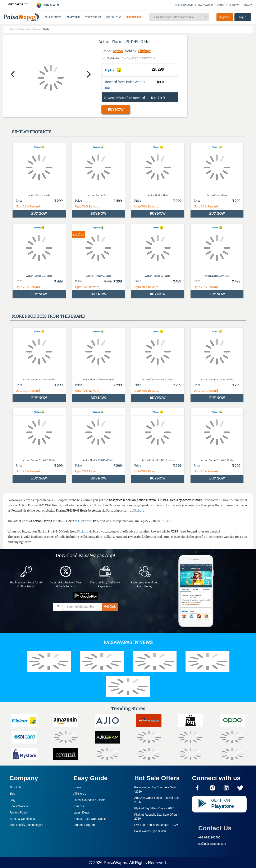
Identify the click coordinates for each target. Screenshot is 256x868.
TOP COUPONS (114, 17)
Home (77, 787)
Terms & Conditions (22, 819)
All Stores (80, 794)
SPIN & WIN (47, 5)
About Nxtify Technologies (26, 825)
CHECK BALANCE (184, 5)
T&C (107, 88)
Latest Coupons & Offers (89, 800)
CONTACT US (224, 5)
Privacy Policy (19, 812)
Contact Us (215, 828)
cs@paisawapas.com (212, 844)
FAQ (12, 800)
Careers (79, 806)
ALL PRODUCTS (53, 17)
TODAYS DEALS (93, 17)
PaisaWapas (115, 863)
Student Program (84, 825)
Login (243, 17)
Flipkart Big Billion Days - (154, 808)
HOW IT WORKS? (205, 5)
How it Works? (19, 806)
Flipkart (144, 51)
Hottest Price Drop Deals (90, 819)
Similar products (32, 132)
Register (225, 17)
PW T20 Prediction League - (156, 825)
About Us (15, 787)
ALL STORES (73, 17)
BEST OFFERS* (134, 17)
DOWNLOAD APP (243, 5)
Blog (12, 794)
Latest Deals (82, 812)
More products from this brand (49, 316)
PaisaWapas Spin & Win (150, 831)
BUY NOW (116, 109)
